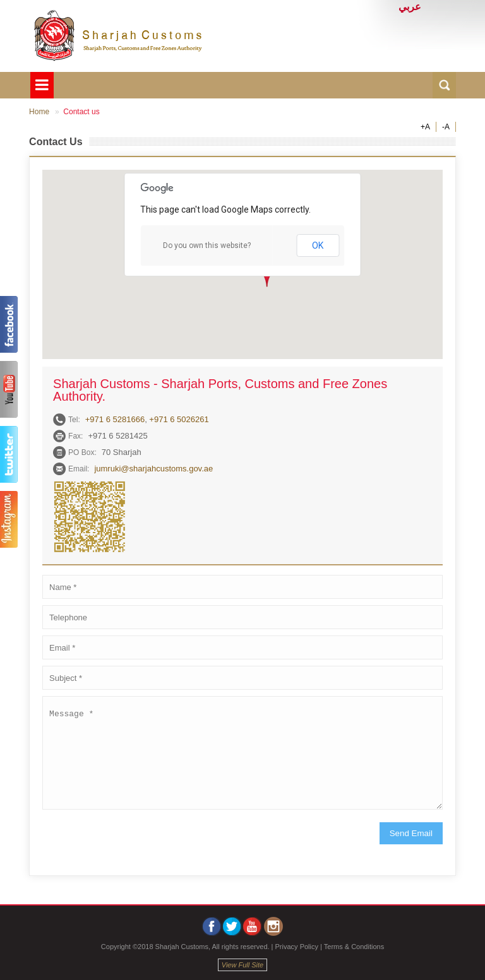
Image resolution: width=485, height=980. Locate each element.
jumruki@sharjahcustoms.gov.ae (153, 469)
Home (39, 112)
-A (446, 127)
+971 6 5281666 (115, 419)
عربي (410, 7)
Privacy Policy (297, 947)
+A (425, 127)
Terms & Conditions (354, 947)
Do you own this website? (207, 245)
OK (318, 245)
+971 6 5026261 (179, 419)
